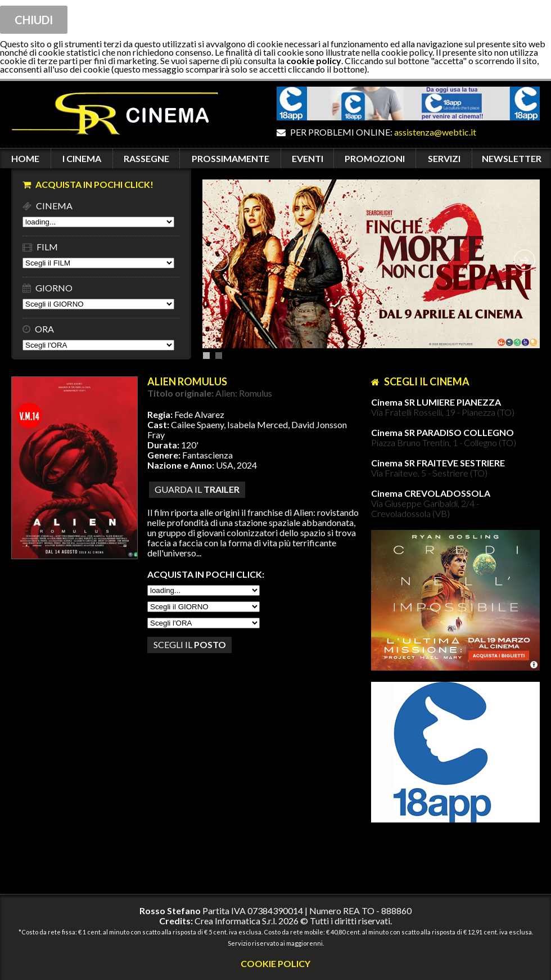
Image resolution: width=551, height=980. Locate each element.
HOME (25, 158)
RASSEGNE (146, 158)
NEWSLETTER (512, 158)
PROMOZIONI (375, 158)
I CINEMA (82, 158)
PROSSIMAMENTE (231, 158)
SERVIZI (444, 158)
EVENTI (308, 158)
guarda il (197, 489)
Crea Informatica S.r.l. (236, 921)
